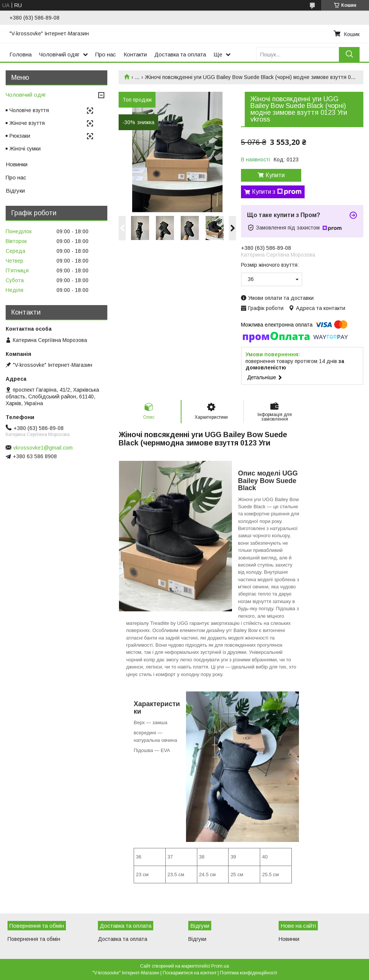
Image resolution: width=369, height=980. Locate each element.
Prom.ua (220, 966)
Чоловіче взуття (29, 110)
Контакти (135, 54)
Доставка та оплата (180, 54)
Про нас (106, 54)
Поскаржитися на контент (190, 973)
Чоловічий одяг (59, 54)
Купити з (277, 192)
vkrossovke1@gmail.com (43, 448)
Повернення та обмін (34, 939)
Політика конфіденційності (249, 973)
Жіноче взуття (27, 123)
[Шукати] (349, 54)
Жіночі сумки (25, 149)
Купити (275, 175)
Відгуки (15, 191)
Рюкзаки (20, 136)
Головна (21, 54)
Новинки (17, 164)
